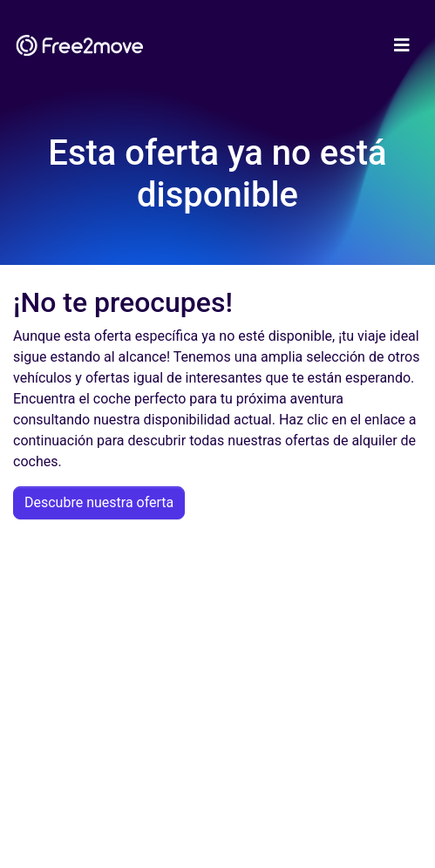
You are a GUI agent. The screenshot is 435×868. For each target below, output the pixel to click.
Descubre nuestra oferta (99, 502)
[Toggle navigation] (402, 45)
